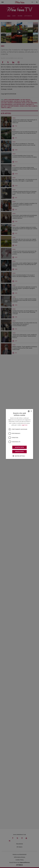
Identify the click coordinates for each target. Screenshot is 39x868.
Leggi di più (24, 425)
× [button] (31, 411)
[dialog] (19, 434)
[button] (19, 456)
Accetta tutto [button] (19, 447)
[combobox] (29, 411)
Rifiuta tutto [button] (20, 451)
